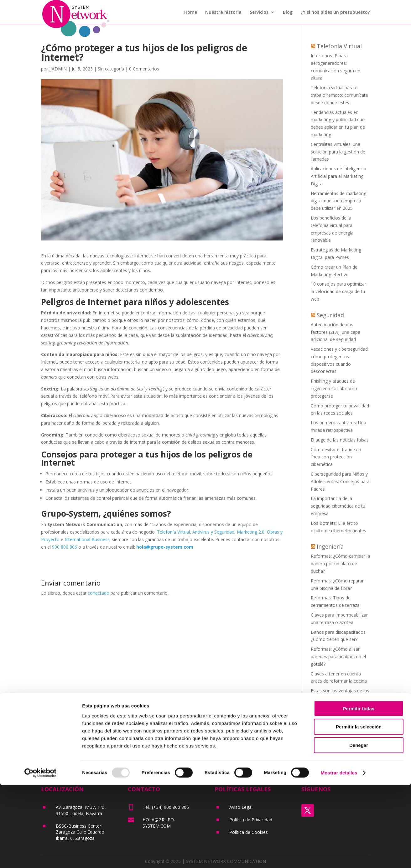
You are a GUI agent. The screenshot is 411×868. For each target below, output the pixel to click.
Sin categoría (111, 69)
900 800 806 (65, 547)
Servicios (259, 13)
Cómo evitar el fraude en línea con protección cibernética (336, 457)
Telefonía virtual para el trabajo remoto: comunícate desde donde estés (339, 95)
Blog (288, 13)
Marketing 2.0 (251, 532)
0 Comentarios (144, 69)
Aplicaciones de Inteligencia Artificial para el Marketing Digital (338, 176)
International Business (87, 539)
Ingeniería (330, 546)
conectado (99, 593)
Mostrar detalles (339, 856)
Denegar (359, 828)
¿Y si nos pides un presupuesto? (335, 13)
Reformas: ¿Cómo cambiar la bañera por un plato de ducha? (340, 563)
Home (191, 13)
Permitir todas (359, 791)
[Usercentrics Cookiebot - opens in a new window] (41, 856)
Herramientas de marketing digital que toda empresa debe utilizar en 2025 (338, 201)
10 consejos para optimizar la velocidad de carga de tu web (338, 291)
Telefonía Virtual (173, 532)
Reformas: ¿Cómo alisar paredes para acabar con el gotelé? (338, 656)
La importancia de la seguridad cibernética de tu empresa (338, 506)
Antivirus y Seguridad (213, 532)
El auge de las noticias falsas (340, 440)
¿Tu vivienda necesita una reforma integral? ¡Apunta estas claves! (337, 715)
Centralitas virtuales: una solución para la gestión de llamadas (338, 152)
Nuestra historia (223, 13)
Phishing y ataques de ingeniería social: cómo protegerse (334, 388)
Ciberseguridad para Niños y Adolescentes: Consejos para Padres (340, 481)
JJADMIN (58, 69)
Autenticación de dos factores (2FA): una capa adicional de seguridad (336, 332)
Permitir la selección (359, 810)
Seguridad (330, 315)
